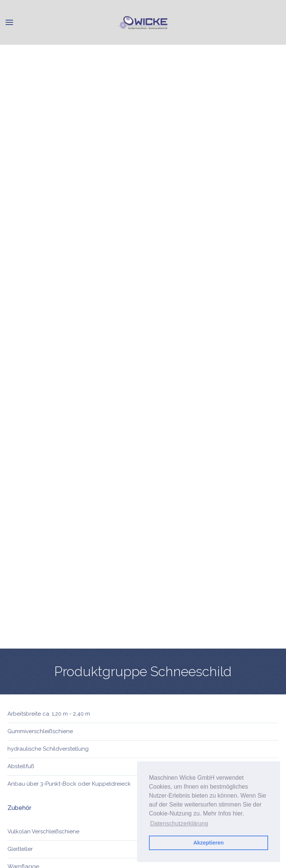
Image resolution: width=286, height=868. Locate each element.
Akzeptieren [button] (209, 843)
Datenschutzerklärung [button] (179, 823)
